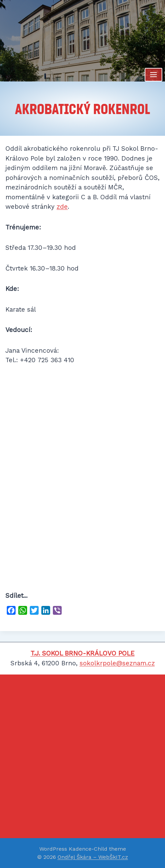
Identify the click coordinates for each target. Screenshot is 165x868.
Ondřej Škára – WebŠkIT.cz (93, 857)
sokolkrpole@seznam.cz (117, 663)
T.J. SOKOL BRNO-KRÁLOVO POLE (82, 653)
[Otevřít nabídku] (153, 75)
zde (62, 207)
